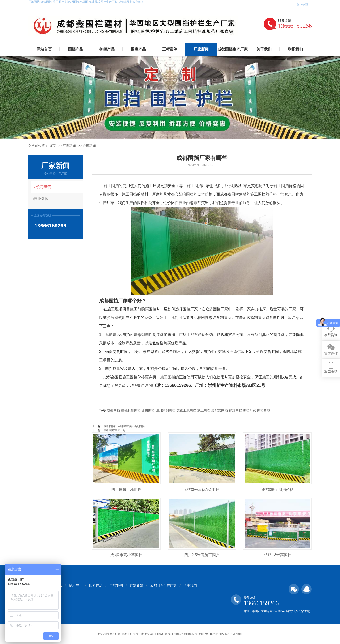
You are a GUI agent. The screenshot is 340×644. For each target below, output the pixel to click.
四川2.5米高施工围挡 (202, 555)
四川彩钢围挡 (166, 410)
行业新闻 (44, 199)
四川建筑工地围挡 (126, 490)
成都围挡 (113, 410)
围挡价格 (264, 410)
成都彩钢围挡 (131, 410)
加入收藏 (302, 4)
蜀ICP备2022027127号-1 (214, 634)
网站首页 (44, 49)
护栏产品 (107, 49)
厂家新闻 (201, 49)
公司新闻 (89, 146)
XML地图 (236, 634)
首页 (52, 146)
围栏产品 (138, 49)
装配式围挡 (220, 410)
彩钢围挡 (145, 335)
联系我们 (295, 49)
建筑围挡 (235, 410)
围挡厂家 (250, 410)
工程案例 (170, 49)
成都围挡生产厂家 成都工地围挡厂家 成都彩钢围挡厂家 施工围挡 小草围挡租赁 (148, 634)
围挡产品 (76, 49)
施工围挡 (111, 186)
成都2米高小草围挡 (126, 555)
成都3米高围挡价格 (278, 490)
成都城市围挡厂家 (115, 430)
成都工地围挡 (186, 410)
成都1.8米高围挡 (277, 555)
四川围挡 (148, 410)
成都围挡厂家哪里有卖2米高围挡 (124, 426)
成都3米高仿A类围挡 (202, 490)
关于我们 (264, 49)
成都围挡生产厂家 (233, 49)
